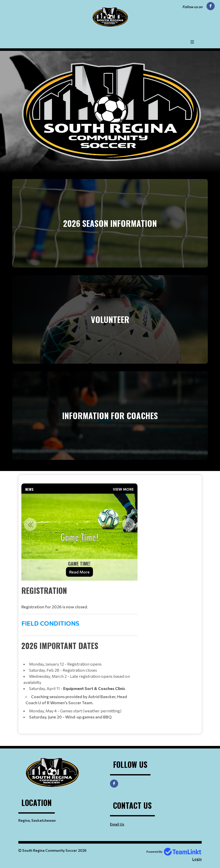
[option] (79, 537)
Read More (79, 572)
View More (123, 489)
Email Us (117, 824)
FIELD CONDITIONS (51, 623)
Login (197, 859)
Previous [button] (30, 524)
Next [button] (129, 524)
